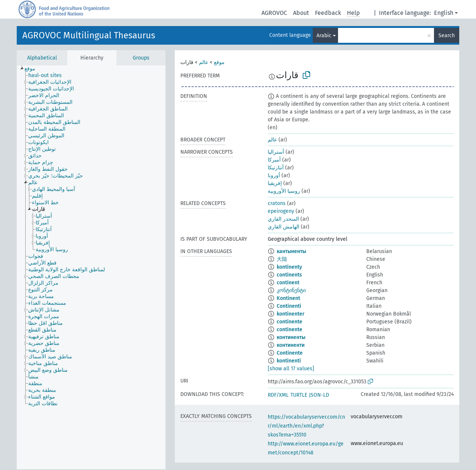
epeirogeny (281, 211)
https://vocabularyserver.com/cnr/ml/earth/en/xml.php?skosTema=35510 (306, 426)
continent (288, 283)
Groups (141, 58)
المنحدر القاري (283, 219)
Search (447, 36)
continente (290, 322)
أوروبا (274, 175)
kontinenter (291, 314)
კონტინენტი (291, 290)
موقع (219, 62)
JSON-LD (319, 395)
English (444, 13)
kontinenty (289, 267)
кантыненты (291, 251)
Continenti (289, 306)
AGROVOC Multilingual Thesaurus (89, 35)
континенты (291, 337)
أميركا (274, 160)
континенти (291, 345)
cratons (277, 203)
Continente (290, 353)
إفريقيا (275, 183)
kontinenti (289, 361)
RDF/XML (278, 395)
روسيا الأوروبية (284, 191)
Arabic (324, 36)
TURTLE (299, 395)
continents (289, 275)
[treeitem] (33, 69)
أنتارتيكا (276, 168)
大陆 (282, 259)
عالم (204, 62)
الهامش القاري (284, 227)
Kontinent (288, 298)
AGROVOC (274, 13)
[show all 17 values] (291, 369)
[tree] (91, 267)
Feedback (328, 13)
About (301, 13)
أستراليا (276, 152)
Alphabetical (42, 58)
